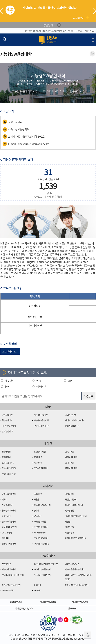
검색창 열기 (5, 39)
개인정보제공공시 (80, 602)
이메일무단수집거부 (24, 608)
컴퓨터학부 (35, 306)
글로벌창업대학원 (9, 474)
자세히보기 (79, 18)
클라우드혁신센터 (9, 522)
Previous (3, 11)
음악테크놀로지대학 (41, 426)
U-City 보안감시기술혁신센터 (77, 585)
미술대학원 (38, 463)
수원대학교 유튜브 (66, 620)
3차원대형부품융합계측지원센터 (46, 564)
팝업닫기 (48, 25)
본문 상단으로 (88, 635)
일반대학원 (6, 452)
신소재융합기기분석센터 (75, 569)
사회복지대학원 (71, 457)
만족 (39, 381)
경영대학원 (6, 457)
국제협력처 (70, 494)
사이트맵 (89, 31)
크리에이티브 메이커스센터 (76, 516)
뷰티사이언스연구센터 (42, 569)
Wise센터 (37, 590)
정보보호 (72, 608)
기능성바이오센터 (9, 569)
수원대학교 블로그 (49, 620)
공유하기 (92, 54)
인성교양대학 (7, 415)
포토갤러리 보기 (10, 351)
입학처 (36, 511)
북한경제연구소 (71, 500)
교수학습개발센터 (9, 494)
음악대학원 (70, 463)
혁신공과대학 (7, 420)
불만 (7, 386)
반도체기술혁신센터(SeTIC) (13, 575)
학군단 (68, 522)
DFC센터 (37, 585)
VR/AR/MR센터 (8, 590)
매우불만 (41, 386)
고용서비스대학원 (9, 468)
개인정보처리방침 (48, 602)
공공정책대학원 (40, 452)
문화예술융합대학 (72, 426)
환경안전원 (70, 527)
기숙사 (4, 500)
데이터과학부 (35, 325)
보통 (70, 381)
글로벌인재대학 (8, 431)
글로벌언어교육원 (41, 527)
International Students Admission (46, 31)
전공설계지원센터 (9, 544)
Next (94, 11)
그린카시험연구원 (72, 564)
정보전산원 (70, 511)
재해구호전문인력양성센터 (76, 538)
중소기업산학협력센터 (42, 575)
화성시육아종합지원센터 (11, 585)
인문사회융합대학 (41, 415)
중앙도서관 (6, 516)
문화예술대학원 (71, 468)
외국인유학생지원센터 (74, 505)
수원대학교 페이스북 (55, 620)
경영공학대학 (70, 415)
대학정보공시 (16, 602)
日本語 (79, 31)
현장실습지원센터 (41, 538)
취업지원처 (70, 533)
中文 (71, 31)
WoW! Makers (40, 533)
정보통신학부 (35, 317)
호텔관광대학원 (8, 463)
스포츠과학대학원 (41, 468)
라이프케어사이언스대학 (75, 420)
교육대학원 (70, 452)
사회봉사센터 (7, 505)
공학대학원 (38, 457)
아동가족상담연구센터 (42, 505)
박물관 (36, 500)
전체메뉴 (93, 40)
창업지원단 (38, 516)
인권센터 (5, 538)
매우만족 (10, 381)
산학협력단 (6, 564)
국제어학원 (38, 494)
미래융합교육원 (40, 522)
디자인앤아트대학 (9, 426)
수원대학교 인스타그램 (60, 620)
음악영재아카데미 (9, 511)
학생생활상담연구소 (10, 527)
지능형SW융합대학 (41, 420)
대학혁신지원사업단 (41, 544)
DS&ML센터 (7, 533)
